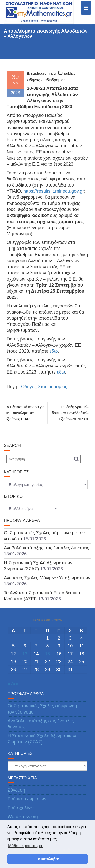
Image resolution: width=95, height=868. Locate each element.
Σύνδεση (16, 790)
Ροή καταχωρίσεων (27, 799)
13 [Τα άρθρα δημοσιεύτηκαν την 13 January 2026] (25, 654)
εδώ (53, 351)
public (69, 73)
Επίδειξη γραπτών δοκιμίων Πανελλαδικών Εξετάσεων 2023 (71, 413)
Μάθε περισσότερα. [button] (26, 846)
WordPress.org (23, 817)
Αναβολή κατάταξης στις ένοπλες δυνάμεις (46, 548)
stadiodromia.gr (42, 73)
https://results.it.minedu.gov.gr (54, 191)
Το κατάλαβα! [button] (48, 859)
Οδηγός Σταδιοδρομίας (46, 80)
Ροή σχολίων (21, 808)
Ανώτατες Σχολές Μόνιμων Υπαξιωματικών (47, 578)
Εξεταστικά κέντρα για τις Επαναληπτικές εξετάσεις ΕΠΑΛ (25, 413)
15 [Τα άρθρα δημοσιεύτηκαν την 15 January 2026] (47, 654)
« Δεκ (13, 684)
